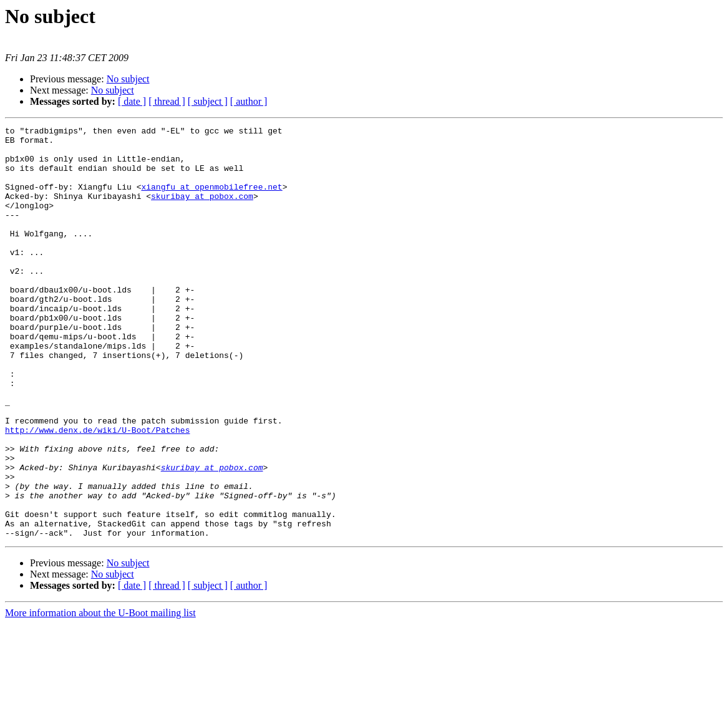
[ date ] (132, 101)
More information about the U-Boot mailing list (100, 695)
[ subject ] (208, 101)
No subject (128, 79)
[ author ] (249, 101)
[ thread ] (167, 101)
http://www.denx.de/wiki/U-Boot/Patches (97, 491)
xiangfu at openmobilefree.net (211, 200)
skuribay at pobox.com (202, 211)
